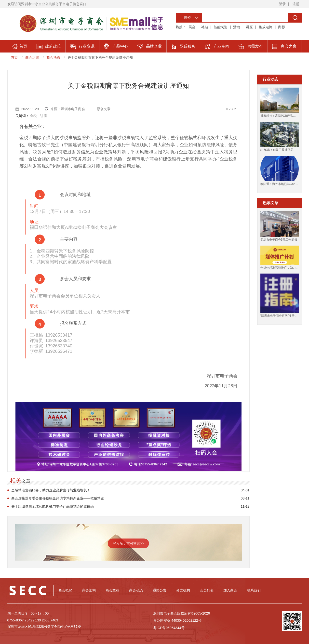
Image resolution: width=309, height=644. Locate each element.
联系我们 (254, 590)
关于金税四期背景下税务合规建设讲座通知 (100, 57)
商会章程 (112, 590)
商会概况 (65, 590)
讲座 (249, 27)
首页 (14, 57)
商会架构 (89, 590)
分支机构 (183, 590)
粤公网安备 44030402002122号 (177, 620)
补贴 (204, 27)
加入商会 (230, 590)
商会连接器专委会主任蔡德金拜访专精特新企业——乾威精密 (58, 498)
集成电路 (266, 27)
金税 (33, 116)
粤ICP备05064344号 (169, 628)
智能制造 (221, 27)
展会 (192, 27)
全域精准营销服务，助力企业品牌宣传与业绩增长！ (51, 490)
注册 (296, 4)
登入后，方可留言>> (128, 543)
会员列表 (207, 590)
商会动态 (53, 57)
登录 (282, 4)
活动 (237, 27)
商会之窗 (32, 57)
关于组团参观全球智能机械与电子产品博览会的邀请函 (53, 506)
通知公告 (160, 590)
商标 (282, 27)
